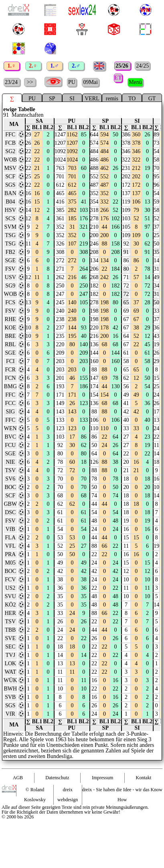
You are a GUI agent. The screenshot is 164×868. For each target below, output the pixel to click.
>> (30, 78)
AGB (18, 773)
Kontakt (144, 773)
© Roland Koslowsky (35, 790)
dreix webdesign (68, 790)
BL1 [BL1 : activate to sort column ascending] (37, 123)
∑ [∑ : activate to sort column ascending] (28, 123)
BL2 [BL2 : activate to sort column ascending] (48, 123)
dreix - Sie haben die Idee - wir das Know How (122, 790)
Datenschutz (57, 773)
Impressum (102, 773)
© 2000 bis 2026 (18, 812)
